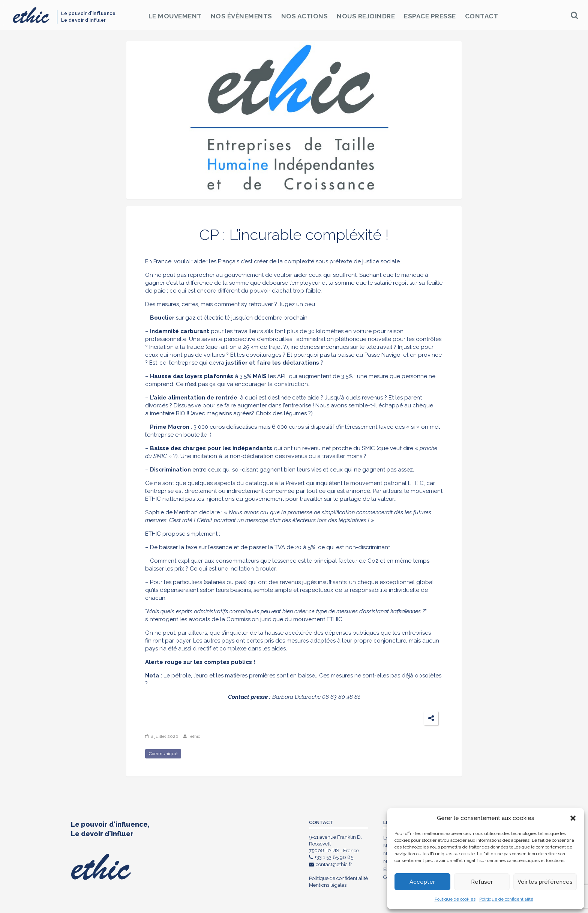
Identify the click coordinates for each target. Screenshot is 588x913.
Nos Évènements (241, 16)
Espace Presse (430, 16)
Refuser (482, 882)
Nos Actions (305, 16)
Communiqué (163, 754)
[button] (573, 818)
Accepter (422, 882)
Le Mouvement (175, 16)
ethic (195, 736)
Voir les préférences (545, 882)
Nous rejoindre (366, 16)
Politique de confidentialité (506, 899)
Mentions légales (328, 885)
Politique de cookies (455, 899)
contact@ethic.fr (331, 864)
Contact (482, 16)
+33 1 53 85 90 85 (331, 857)
